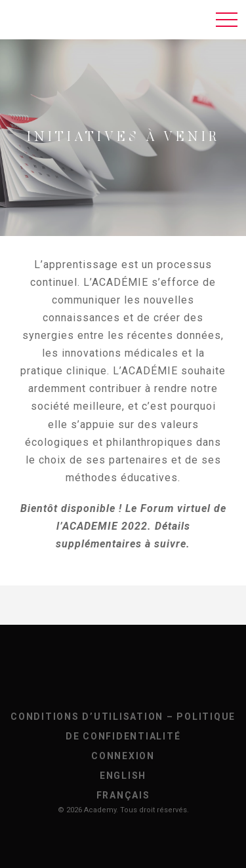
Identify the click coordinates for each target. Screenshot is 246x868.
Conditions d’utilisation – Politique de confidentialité (123, 726)
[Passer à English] (123, 776)
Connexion (123, 756)
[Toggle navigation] (226, 20)
